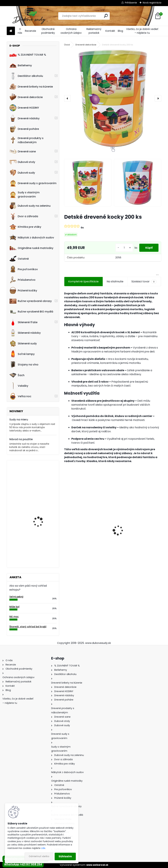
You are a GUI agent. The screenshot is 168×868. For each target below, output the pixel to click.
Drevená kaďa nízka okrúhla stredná (40, 519)
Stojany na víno (24, 365)
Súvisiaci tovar (144, 282)
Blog (120, 31)
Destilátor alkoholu (26, 76)
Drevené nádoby (25, 118)
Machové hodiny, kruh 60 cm (41, 544)
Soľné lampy (22, 354)
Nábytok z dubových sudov (32, 237)
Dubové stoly (22, 162)
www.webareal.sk (97, 865)
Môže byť (14, 607)
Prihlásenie (131, 3)
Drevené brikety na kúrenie (31, 87)
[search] (106, 16)
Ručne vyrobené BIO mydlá (31, 312)
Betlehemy (21, 65)
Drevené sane (23, 151)
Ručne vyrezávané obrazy (31, 301)
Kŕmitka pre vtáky (25, 227)
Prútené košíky (23, 290)
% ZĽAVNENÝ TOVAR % (28, 55)
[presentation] (67, 98)
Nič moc (14, 617)
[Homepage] (11, 31)
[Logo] (29, 16)
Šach (17, 375)
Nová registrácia (152, 3)
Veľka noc (20, 396)
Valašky (19, 386)
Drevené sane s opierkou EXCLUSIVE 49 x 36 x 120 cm (133, 536)
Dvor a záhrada (24, 216)
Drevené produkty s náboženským (26, 140)
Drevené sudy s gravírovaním (33, 183)
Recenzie (31, 31)
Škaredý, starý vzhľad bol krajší (28, 627)
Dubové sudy (22, 173)
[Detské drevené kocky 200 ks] (113, 98)
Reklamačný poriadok (94, 31)
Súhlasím (65, 856)
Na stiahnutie (115, 281)
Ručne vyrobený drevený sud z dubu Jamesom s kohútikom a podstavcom (86, 537)
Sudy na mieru (19, 420)
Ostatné (19, 259)
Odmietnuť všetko (39, 856)
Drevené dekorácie (26, 97)
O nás (20, 31)
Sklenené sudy (23, 343)
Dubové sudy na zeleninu (30, 206)
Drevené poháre (24, 129)
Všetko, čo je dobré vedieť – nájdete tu (142, 31)
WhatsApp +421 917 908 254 (23, 864)
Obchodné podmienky (48, 31)
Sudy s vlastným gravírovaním (25, 194)
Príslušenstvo (22, 280)
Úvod (67, 45)
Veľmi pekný (16, 597)
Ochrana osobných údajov (71, 31)
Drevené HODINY (24, 108)
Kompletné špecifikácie (83, 281)
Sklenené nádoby (25, 333)
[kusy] (123, 248)
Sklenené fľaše (23, 322)
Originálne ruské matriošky (31, 248)
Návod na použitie (21, 439)
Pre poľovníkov (24, 269)
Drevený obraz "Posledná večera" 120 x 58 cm (43, 477)
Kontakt (110, 31)
